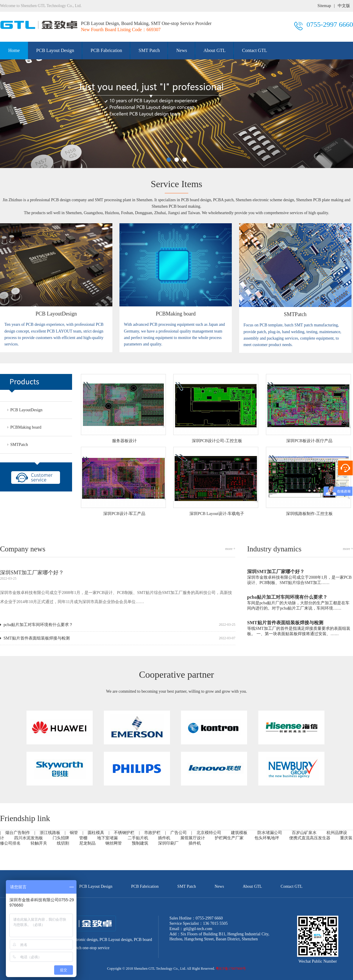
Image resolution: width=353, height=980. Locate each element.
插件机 (195, 843)
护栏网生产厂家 (229, 838)
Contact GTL (255, 50)
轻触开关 (39, 843)
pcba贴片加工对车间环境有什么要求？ (38, 625)
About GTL (215, 50)
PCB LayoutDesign (26, 410)
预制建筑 (140, 843)
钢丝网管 (114, 843)
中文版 (344, 6)
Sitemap (324, 6)
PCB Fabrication (106, 50)
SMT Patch (149, 50)
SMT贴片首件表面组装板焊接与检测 (37, 638)
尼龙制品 (87, 843)
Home (14, 50)
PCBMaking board (26, 427)
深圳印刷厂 (168, 843)
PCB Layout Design (55, 50)
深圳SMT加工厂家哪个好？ (32, 573)
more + (230, 549)
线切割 (63, 843)
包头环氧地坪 (267, 838)
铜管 (74, 833)
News (182, 50)
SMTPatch (19, 445)
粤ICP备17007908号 (231, 969)
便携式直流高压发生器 (310, 838)
